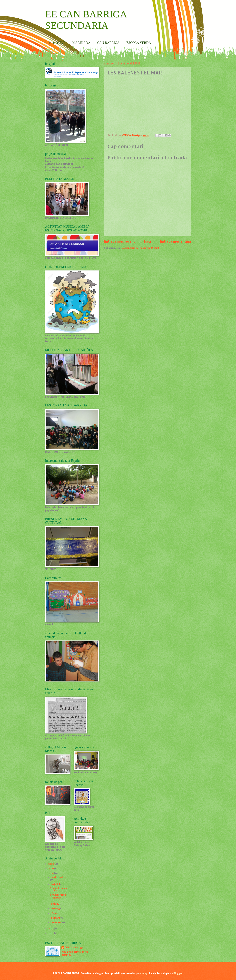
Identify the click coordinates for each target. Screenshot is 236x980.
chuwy (144, 974)
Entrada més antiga (175, 242)
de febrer (56, 923)
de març (56, 918)
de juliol (56, 885)
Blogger (178, 974)
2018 (51, 873)
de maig (55, 909)
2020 (52, 864)
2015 (51, 933)
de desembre (58, 877)
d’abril (55, 913)
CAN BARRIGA (108, 43)
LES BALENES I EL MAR (59, 897)
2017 (51, 929)
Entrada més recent (119, 242)
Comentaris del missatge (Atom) (140, 248)
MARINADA (81, 43)
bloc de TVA (57, 43)
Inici (147, 242)
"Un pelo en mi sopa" (59, 890)
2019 (51, 869)
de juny (55, 904)
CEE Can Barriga (74, 948)
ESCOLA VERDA (139, 43)
